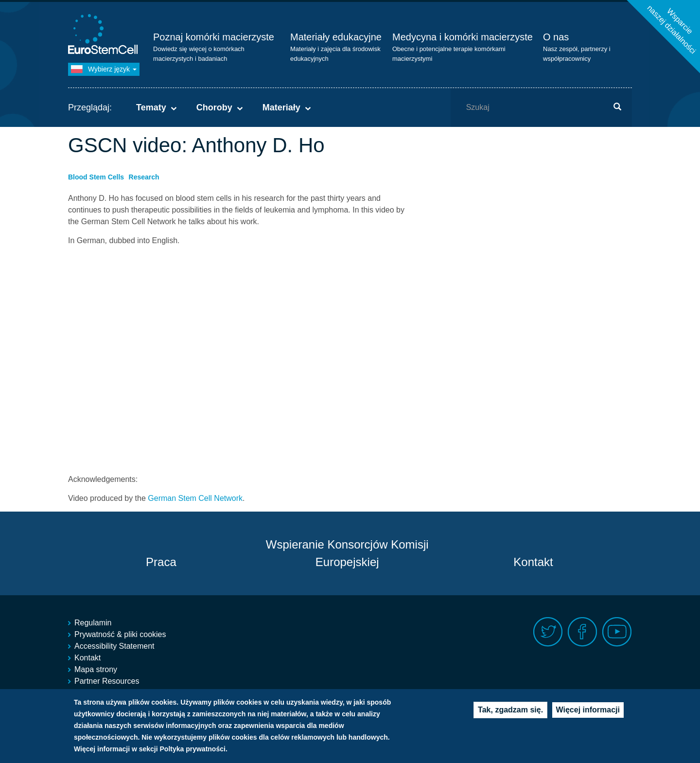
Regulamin (93, 623)
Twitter (548, 632)
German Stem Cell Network (195, 498)
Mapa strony (96, 669)
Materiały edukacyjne (336, 37)
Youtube (617, 632)
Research (144, 177)
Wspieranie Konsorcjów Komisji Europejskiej (347, 553)
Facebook (583, 632)
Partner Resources (107, 681)
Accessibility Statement (114, 646)
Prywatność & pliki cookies (120, 634)
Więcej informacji (588, 710)
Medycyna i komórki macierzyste (463, 37)
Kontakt (533, 562)
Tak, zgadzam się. (510, 710)
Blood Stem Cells (96, 177)
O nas (556, 37)
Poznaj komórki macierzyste (214, 37)
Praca (161, 562)
